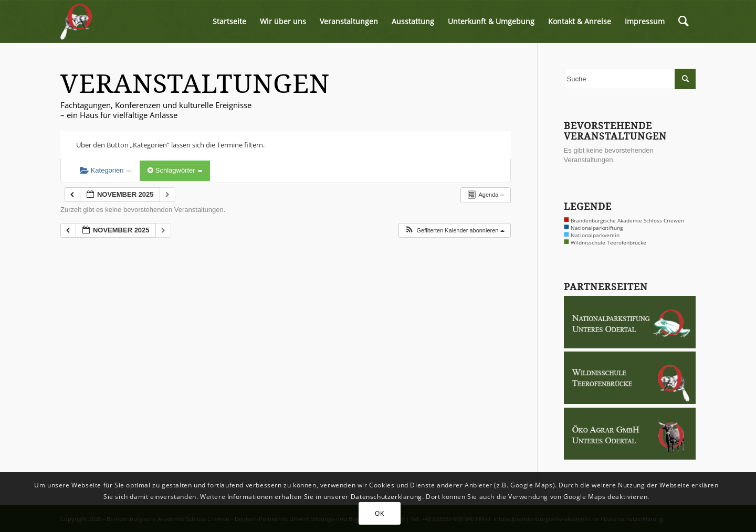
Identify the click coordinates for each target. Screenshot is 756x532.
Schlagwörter (175, 170)
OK (379, 513)
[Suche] (684, 22)
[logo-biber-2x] (77, 22)
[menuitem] (229, 22)
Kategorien (105, 170)
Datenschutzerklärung (386, 497)
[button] (454, 231)
